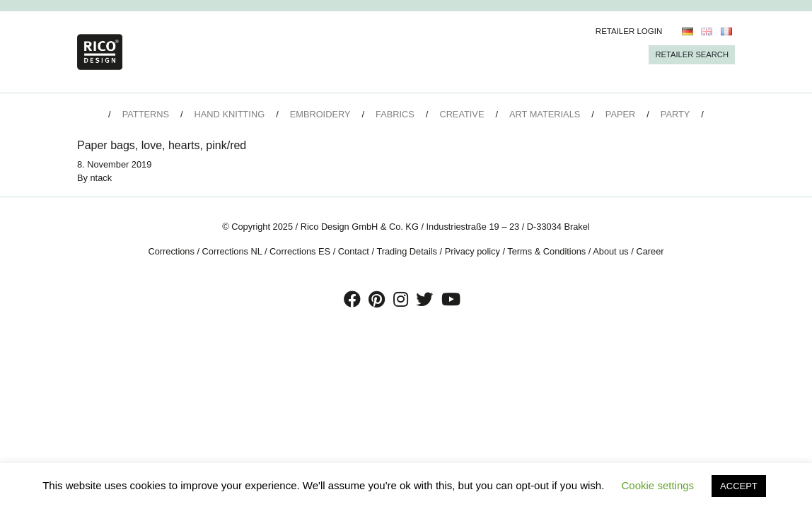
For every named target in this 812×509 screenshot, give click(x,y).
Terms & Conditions (546, 251)
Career (650, 251)
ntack (101, 178)
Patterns (146, 114)
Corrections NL (232, 251)
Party (675, 114)
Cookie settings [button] (658, 485)
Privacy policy (472, 251)
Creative (462, 114)
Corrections (171, 251)
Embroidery (320, 114)
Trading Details (407, 251)
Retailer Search (692, 54)
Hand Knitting (230, 114)
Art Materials (545, 114)
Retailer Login (629, 31)
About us (611, 251)
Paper (620, 114)
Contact (354, 251)
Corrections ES (300, 251)
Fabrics (395, 114)
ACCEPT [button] (739, 486)
